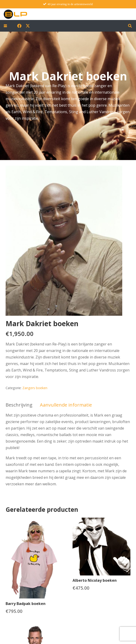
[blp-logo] (15, 14)
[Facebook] (19, 26)
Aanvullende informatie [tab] (66, 405)
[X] (28, 26)
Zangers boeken (35, 388)
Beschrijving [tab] (19, 405)
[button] (5, 26)
